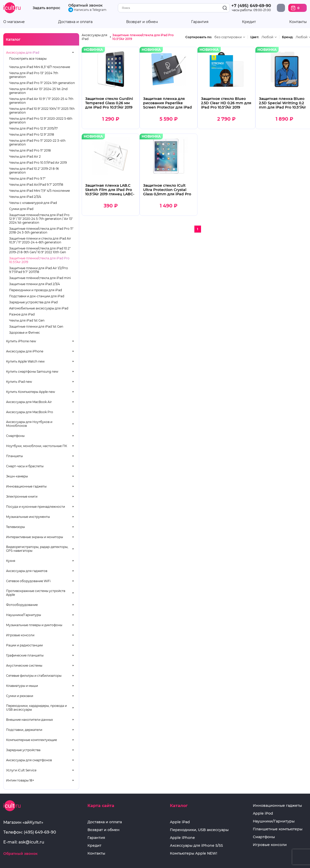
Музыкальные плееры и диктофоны (34, 625)
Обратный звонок (85, 5)
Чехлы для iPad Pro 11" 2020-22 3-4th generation (37, 142)
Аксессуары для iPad (23, 52)
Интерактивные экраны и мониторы (35, 537)
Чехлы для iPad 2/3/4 (25, 197)
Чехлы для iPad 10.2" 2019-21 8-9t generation (34, 171)
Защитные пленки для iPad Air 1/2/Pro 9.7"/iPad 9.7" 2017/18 (39, 270)
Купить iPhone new (21, 341)
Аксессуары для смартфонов (29, 760)
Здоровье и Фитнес (25, 333)
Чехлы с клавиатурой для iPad (33, 203)
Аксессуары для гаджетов (27, 571)
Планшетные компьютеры (278, 829)
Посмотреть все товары (28, 59)
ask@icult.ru (31, 842)
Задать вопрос (46, 8)
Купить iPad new (19, 382)
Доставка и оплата (75, 22)
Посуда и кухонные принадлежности (36, 507)
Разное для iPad (22, 314)
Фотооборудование (22, 605)
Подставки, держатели (24, 730)
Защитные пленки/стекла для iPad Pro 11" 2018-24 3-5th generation (41, 230)
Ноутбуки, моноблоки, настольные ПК (37, 446)
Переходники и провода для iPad (36, 290)
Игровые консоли (20, 635)
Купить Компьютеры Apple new (31, 392)
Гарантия (200, 22)
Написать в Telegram (87, 10)
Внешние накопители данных (29, 720)
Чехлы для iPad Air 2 (25, 156)
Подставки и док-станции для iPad (37, 296)
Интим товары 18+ (20, 780)
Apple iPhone (182, 838)
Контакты (298, 22)
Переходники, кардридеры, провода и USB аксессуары (36, 708)
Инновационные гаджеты (26, 486)
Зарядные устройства (23, 750)
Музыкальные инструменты (28, 517)
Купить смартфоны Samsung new (32, 372)
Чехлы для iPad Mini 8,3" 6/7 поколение (40, 67)
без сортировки (228, 37)
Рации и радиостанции (24, 645)
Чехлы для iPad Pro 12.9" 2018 (32, 134)
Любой (267, 37)
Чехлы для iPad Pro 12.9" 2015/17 (33, 128)
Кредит (249, 22)
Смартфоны (15, 436)
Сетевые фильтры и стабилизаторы (34, 676)
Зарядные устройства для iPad (33, 302)
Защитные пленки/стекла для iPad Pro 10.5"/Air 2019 (39, 260)
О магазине (14, 22)
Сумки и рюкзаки (20, 696)
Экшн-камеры (17, 476)
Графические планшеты (25, 655)
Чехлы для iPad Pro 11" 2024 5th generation (42, 83)
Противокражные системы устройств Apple (36, 593)
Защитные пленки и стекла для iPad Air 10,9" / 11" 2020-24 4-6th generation (40, 240)
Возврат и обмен (142, 22)
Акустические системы (24, 665)
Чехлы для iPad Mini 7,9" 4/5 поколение (39, 191)
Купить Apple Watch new (25, 361)
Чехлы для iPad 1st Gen (27, 320)
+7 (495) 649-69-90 (251, 6)
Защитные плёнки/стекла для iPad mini (40, 278)
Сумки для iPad (21, 209)
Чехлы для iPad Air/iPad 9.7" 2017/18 (36, 185)
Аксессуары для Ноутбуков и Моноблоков (29, 424)
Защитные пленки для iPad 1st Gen (36, 326)
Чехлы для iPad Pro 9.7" (27, 178)
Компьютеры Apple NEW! (194, 853)
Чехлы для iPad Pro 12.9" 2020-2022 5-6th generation (41, 120)
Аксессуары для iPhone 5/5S (196, 846)
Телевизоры (15, 527)
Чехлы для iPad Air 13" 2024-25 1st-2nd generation (38, 91)
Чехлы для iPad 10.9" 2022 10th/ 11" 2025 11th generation (42, 111)
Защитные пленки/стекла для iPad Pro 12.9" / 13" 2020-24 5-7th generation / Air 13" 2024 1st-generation (41, 219)
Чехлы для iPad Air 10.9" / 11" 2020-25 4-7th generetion (41, 101)
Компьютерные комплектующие (31, 740)
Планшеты (14, 456)
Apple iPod (263, 813)
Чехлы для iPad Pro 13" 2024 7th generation (34, 75)
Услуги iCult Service (21, 770)
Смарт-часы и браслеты (25, 466)
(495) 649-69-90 (40, 832)
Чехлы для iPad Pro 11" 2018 (30, 150)
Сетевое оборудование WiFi (28, 581)
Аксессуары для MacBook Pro (30, 412)
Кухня (11, 561)
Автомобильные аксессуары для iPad (39, 308)
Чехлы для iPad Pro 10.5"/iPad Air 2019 (38, 163)
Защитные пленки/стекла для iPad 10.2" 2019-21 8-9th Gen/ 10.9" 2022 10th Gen (40, 250)
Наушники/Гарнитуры (24, 615)
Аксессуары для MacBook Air (29, 402)
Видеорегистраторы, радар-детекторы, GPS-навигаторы (37, 549)
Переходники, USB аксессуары (199, 830)
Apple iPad (180, 822)
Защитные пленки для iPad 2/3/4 (35, 284)
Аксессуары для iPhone (25, 351)
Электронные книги (22, 496)
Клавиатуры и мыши (22, 686)
